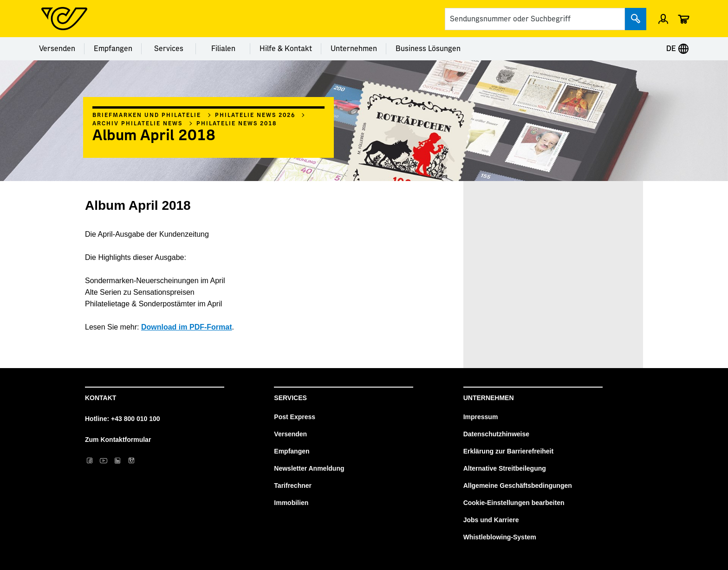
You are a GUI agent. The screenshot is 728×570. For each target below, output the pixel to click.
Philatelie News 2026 (255, 115)
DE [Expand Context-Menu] (678, 49)
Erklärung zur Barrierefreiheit (509, 451)
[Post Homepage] (64, 19)
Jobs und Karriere (491, 520)
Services (169, 49)
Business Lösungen (428, 49)
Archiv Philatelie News (137, 123)
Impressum (481, 417)
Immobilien (291, 503)
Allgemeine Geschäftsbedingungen (518, 486)
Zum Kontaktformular (118, 440)
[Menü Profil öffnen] (663, 19)
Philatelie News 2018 (237, 123)
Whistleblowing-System (500, 537)
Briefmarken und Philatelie (147, 115)
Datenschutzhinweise (496, 434)
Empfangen (113, 49)
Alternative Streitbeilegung (505, 468)
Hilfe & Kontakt (286, 49)
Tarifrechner (293, 486)
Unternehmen (354, 49)
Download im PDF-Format (187, 327)
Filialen (223, 49)
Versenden (57, 49)
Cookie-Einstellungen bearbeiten (514, 503)
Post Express (295, 417)
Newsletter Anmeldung (309, 468)
